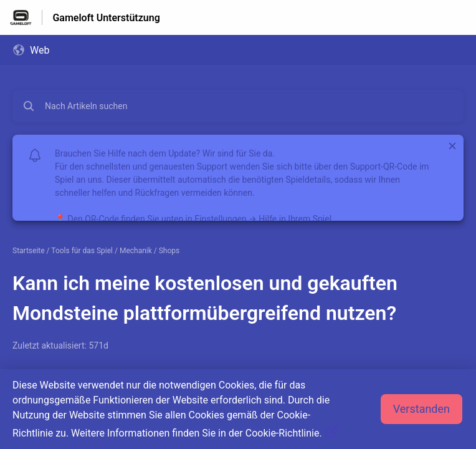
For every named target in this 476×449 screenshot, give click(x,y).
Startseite (29, 251)
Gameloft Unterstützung (106, 18)
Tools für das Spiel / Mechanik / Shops (115, 251)
